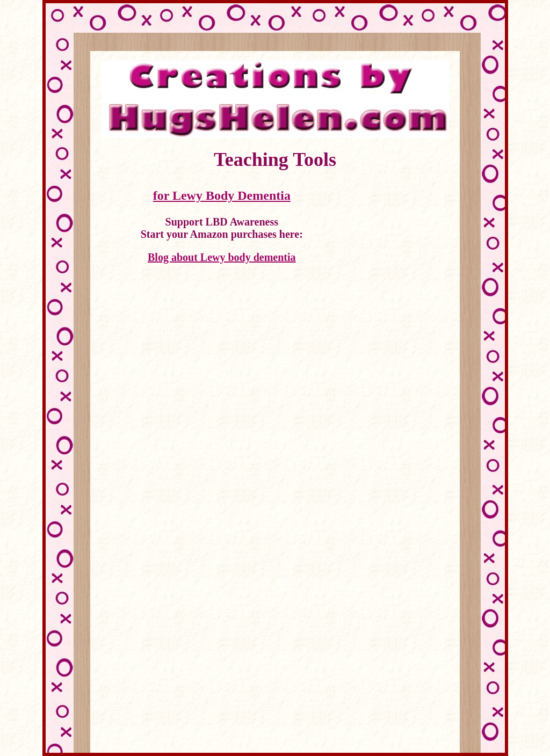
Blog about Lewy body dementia (222, 257)
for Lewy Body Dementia (222, 195)
